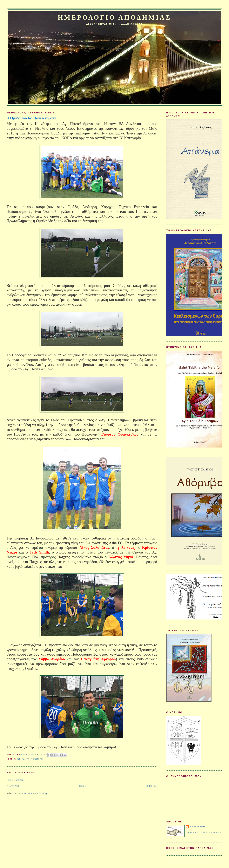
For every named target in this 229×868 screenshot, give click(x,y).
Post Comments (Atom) (34, 793)
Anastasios (198, 827)
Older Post (152, 786)
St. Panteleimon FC (30, 759)
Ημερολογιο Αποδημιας (114, 17)
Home (82, 786)
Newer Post (13, 786)
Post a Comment (15, 780)
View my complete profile (204, 833)
